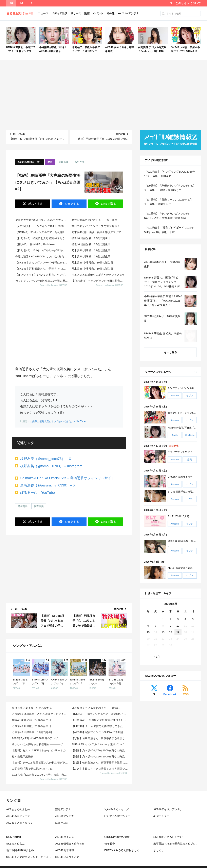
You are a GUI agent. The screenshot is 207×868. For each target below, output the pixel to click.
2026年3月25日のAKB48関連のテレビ (35, 738)
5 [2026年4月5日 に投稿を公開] (193, 619)
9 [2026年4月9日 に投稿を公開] (171, 626)
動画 (87, 13)
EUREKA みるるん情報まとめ (122, 850)
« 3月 (157, 657)
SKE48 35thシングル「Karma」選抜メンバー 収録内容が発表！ (100, 744)
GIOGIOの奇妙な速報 (117, 837)
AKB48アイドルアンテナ (168, 809)
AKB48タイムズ (64, 837)
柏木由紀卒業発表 (23, 757)
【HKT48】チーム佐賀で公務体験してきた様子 (100, 726)
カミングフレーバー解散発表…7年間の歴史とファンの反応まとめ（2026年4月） (42, 281)
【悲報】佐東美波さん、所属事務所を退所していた (100, 738)
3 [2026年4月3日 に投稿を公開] (178, 619)
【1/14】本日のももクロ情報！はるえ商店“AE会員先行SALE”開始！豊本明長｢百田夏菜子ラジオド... (100, 769)
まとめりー (160, 850)
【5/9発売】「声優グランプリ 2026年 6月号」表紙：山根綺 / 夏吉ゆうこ (169, 188)
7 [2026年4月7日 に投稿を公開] (156, 626)
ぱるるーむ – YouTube (37, 493)
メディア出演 (59, 13)
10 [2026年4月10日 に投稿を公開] (178, 626)
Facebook (170, 694)
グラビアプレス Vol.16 (180, 452)
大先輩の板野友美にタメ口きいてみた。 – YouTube (58, 421)
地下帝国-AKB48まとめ (20, 850)
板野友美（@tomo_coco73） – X (46, 459)
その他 (110, 13)
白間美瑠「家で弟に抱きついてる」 (33, 769)
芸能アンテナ (63, 809)
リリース (76, 13)
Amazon (175, 396)
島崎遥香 (63, 162)
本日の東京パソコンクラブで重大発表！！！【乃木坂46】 (98, 226)
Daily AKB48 (14, 837)
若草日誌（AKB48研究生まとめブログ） (177, 844)
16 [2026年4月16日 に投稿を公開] (170, 632)
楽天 (190, 460)
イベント (98, 13)
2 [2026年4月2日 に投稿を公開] (171, 619)
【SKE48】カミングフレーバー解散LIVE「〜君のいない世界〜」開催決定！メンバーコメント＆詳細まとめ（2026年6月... (42, 263)
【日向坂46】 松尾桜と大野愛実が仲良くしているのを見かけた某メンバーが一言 (42, 238)
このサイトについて (188, 3)
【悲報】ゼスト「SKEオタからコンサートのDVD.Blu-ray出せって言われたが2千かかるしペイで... (41, 750)
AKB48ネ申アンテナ (18, 816)
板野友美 (80, 162)
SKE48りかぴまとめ (67, 857)
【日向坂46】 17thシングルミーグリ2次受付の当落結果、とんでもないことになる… (42, 250)
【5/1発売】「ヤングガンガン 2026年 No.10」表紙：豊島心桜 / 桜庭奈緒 (167, 216)
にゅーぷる (62, 823)
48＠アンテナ (161, 816)
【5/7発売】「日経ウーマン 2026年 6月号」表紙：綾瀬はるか (168, 202)
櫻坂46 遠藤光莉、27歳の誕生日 (91, 238)
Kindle (175, 435)
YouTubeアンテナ (128, 13)
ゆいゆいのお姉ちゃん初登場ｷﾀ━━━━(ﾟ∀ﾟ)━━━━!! (41, 744)
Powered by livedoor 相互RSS (54, 285)
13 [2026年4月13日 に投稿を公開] (148, 632)
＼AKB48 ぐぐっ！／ (117, 809)
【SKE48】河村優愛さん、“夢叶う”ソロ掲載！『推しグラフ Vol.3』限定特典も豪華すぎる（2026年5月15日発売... (42, 269)
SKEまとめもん (15, 844)
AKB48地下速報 (64, 850)
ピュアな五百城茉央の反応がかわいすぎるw (98, 275)
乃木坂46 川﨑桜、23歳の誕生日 (91, 250)
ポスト (35, 204)
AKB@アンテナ (64, 816)
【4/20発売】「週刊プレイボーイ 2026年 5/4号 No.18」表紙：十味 (169, 230)
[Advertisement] (104, 95)
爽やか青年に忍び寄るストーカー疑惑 (94, 220)
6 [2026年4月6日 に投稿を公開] (148, 626)
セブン (190, 396)
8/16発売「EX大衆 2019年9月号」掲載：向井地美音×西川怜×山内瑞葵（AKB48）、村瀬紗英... (41, 775)
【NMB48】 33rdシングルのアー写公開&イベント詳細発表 (42, 232)
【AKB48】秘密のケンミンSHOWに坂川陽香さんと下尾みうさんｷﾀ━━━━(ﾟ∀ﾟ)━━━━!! (100, 732)
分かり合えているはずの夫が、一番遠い (96, 708)
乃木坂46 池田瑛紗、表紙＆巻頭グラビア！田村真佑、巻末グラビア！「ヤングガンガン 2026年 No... (41, 714)
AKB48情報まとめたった (70, 844)
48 (11, 3)
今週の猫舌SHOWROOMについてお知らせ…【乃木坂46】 (42, 256)
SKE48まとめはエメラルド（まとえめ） (30, 857)
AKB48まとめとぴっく (20, 823)
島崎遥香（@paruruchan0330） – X (48, 485)
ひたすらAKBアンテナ (117, 816)
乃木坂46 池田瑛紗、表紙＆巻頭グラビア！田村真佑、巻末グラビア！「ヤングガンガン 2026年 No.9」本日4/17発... (98, 232)
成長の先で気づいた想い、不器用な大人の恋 (42, 220)
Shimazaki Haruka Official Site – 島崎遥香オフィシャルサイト (68, 478)
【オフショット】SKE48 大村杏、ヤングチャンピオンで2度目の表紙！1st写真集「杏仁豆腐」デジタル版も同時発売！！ (42, 275)
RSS (186, 694)
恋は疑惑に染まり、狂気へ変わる (32, 708)
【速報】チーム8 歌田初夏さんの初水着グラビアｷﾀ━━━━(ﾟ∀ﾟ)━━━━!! (41, 763)
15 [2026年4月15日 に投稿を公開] (163, 632)
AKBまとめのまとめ (18, 809)
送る (108, 204)
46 (21, 3)
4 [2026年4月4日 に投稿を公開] (185, 619)
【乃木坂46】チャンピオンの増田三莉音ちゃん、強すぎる (98, 281)
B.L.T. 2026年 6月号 (178, 516)
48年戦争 (110, 844)
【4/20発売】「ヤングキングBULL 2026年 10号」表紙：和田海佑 (42, 226)
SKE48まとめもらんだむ (168, 837)
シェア (71, 204)
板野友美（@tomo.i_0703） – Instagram (51, 466)
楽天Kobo (190, 435)
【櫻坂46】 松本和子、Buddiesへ (36, 244)
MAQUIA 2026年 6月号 (180, 477)
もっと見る (171, 352)
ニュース (43, 13)
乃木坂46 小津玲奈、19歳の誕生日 (92, 263)
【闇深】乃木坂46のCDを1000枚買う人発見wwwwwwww (100, 750)
